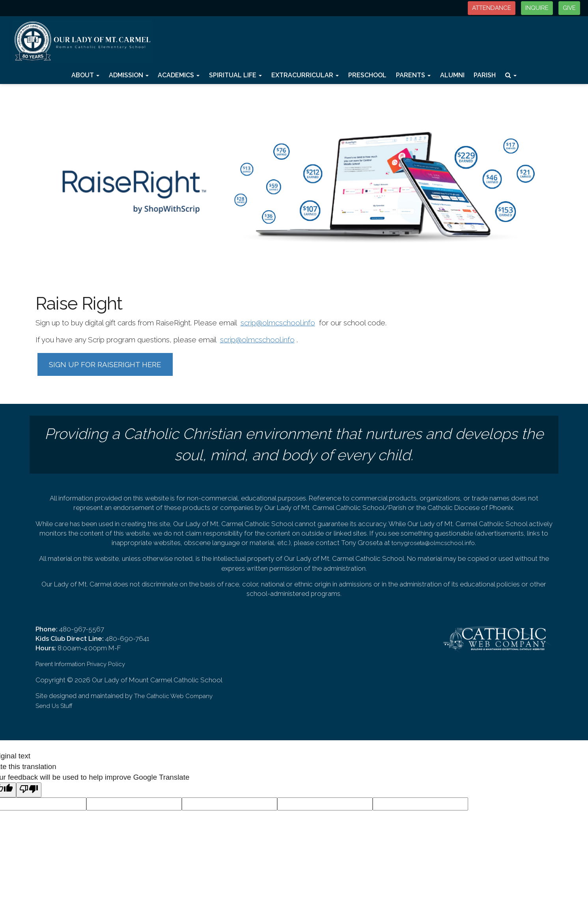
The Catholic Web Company (173, 696)
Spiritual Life (235, 75)
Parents (413, 75)
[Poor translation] (29, 790)
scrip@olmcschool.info (278, 323)
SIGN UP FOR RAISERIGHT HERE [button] (105, 364)
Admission (129, 75)
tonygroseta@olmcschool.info (433, 543)
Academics (179, 75)
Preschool (367, 75)
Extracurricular (305, 75)
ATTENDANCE (492, 8)
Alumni (452, 75)
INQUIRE (537, 8)
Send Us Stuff (54, 706)
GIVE (569, 8)
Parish (485, 75)
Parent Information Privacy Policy (80, 664)
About (85, 75)
